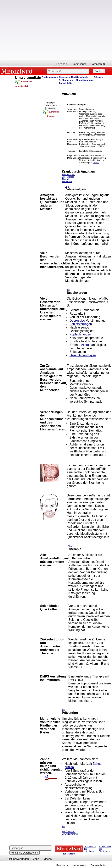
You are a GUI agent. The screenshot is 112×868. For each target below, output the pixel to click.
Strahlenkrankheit (67, 77)
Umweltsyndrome (85, 80)
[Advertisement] (36, 30)
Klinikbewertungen (18, 859)
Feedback (62, 64)
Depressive (77, 321)
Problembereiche (50, 77)
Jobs (36, 859)
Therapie (66, 179)
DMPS (96, 163)
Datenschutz (98, 64)
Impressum (79, 64)
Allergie (86, 345)
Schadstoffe (82, 77)
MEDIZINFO (18, 71)
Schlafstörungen (81, 324)
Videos (48, 859)
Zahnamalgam (68, 174)
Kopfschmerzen (80, 334)
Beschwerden (68, 177)
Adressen (99, 77)
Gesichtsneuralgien (83, 355)
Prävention (67, 181)
